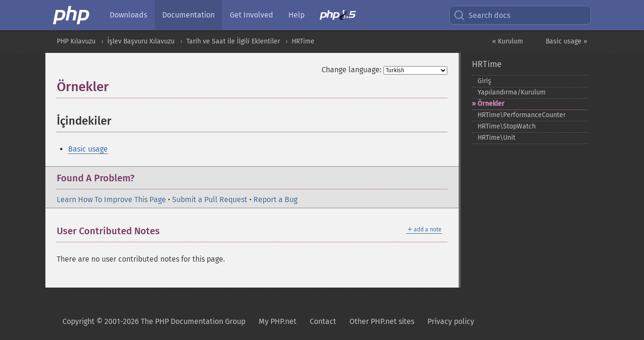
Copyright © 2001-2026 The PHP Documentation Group (154, 321)
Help (296, 15)
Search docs (482, 15)
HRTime (303, 41)
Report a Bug (275, 200)
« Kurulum (508, 41)
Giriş (484, 81)
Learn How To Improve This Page (111, 200)
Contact (323, 321)
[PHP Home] (72, 15)
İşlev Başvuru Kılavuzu (141, 41)
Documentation (188, 15)
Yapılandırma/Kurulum (512, 92)
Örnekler (491, 104)
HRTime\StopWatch (507, 126)
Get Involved (252, 15)
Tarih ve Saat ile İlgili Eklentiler (233, 41)
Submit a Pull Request (210, 200)
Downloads (128, 15)
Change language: (352, 70)
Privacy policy (451, 321)
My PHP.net (278, 321)
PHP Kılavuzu (76, 41)
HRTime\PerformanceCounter (522, 115)
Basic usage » (566, 41)
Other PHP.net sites (382, 321)
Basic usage (88, 149)
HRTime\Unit (496, 138)
